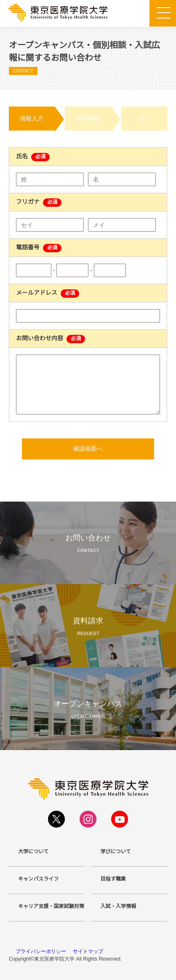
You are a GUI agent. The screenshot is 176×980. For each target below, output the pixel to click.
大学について (33, 852)
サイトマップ (88, 951)
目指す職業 (113, 879)
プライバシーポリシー (41, 951)
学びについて (116, 852)
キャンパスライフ (39, 879)
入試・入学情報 (119, 906)
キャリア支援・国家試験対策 (51, 906)
